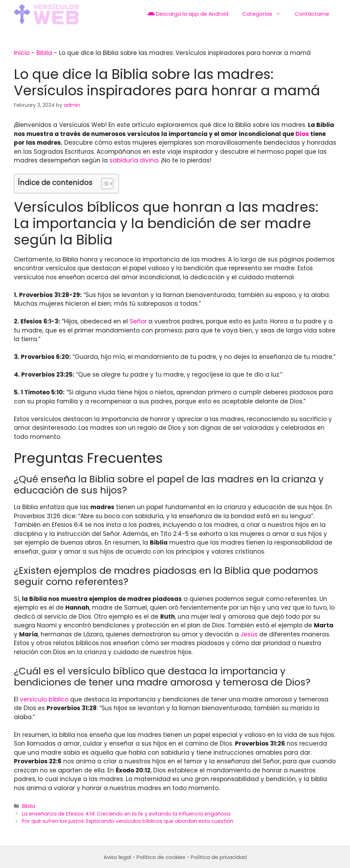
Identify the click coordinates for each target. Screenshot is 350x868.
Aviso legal (117, 857)
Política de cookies (161, 857)
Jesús (249, 634)
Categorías (265, 14)
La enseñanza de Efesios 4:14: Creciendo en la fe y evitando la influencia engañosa (126, 814)
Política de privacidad (219, 857)
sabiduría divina (134, 160)
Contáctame (312, 14)
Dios (302, 134)
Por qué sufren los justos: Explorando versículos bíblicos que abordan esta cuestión (128, 821)
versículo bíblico (44, 699)
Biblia (44, 53)
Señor (138, 321)
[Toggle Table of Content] (104, 184)
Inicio (22, 53)
